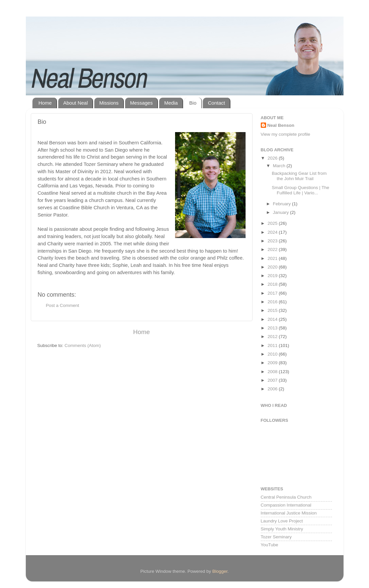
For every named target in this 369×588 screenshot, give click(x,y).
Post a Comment (63, 305)
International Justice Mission (289, 513)
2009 (273, 363)
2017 (273, 293)
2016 (273, 302)
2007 (273, 380)
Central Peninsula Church (286, 497)
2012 (273, 337)
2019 (273, 276)
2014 (273, 319)
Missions (109, 103)
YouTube (270, 545)
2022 (273, 249)
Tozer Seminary (276, 537)
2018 (273, 284)
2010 (273, 354)
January (282, 212)
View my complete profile (286, 134)
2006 (273, 389)
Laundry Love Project (282, 521)
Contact (216, 103)
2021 (273, 258)
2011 (273, 345)
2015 (273, 310)
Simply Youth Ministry (282, 529)
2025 (273, 223)
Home (45, 103)
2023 (273, 241)
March (280, 166)
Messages (141, 103)
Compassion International (286, 505)
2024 (273, 232)
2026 (273, 158)
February (283, 204)
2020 (273, 267)
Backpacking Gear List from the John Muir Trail (299, 176)
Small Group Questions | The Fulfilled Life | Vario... (300, 190)
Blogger (220, 571)
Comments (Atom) (83, 345)
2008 (273, 372)
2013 (273, 328)
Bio (193, 103)
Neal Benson (281, 125)
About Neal (75, 103)
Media (171, 103)
